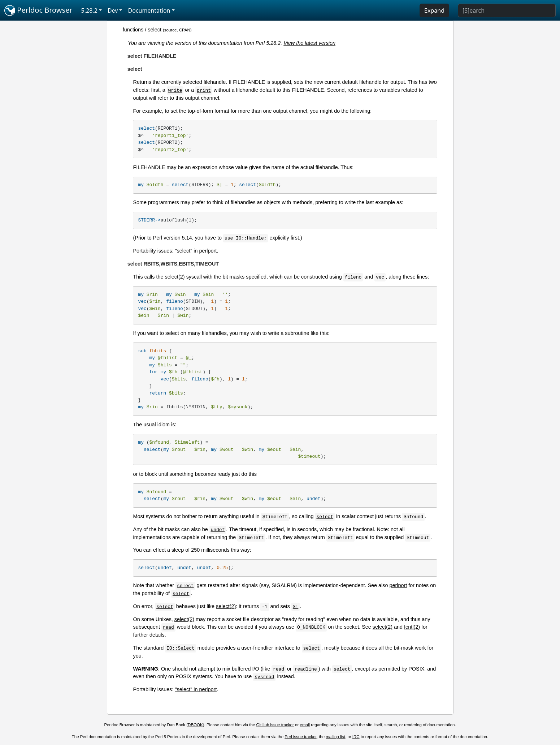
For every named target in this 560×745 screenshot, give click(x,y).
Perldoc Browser (38, 10)
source (171, 30)
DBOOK (195, 725)
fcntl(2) (412, 627)
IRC (356, 737)
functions (133, 30)
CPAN (185, 30)
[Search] (507, 10)
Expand (434, 10)
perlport (398, 585)
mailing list (335, 737)
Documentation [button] (149, 10)
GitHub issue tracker (275, 725)
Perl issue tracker (300, 737)
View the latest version (309, 43)
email (305, 725)
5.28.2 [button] (89, 10)
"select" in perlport (196, 251)
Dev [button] (113, 10)
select (155, 30)
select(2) (175, 277)
